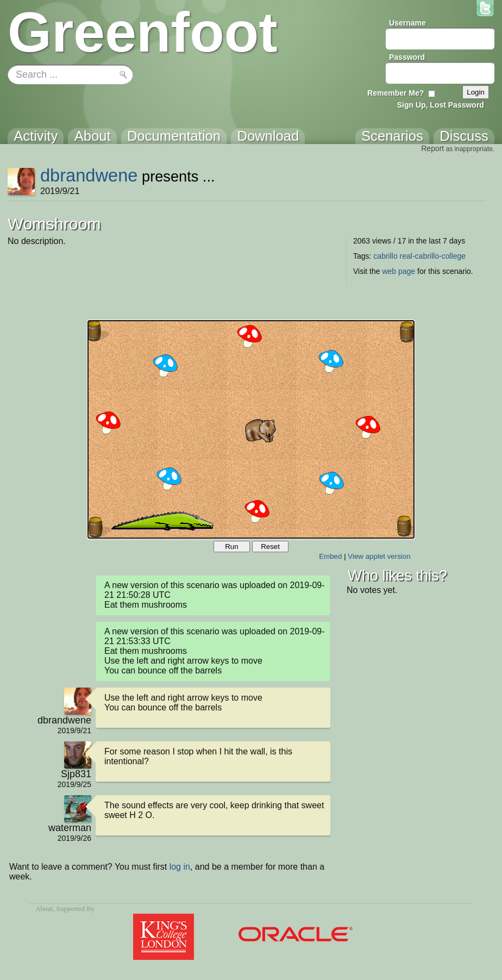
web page (399, 271)
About (44, 909)
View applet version (379, 556)
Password (407, 57)
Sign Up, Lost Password (441, 105)
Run (231, 547)
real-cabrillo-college (433, 256)
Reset (270, 547)
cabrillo (385, 256)
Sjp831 (76, 774)
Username (407, 23)
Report (432, 148)
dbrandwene (89, 175)
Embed (330, 556)
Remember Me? (396, 93)
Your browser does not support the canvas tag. (251, 429)
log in (180, 867)
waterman (70, 828)
